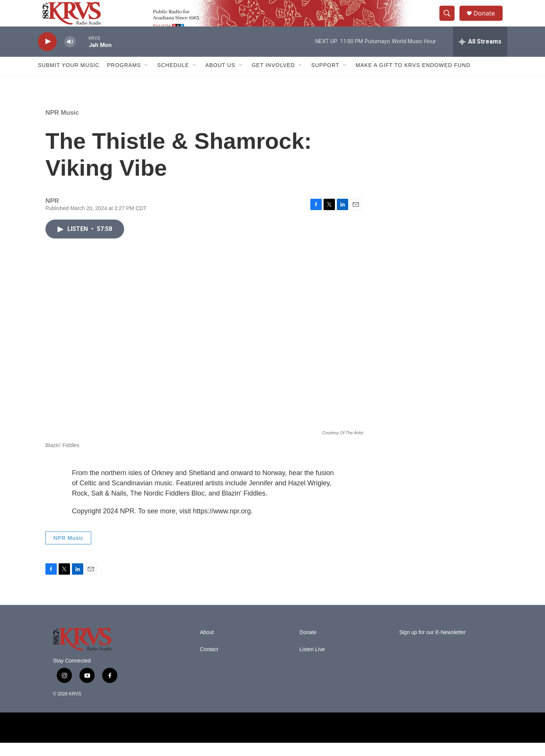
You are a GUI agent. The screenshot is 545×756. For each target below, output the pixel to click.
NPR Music (62, 126)
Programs (124, 79)
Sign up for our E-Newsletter (433, 646)
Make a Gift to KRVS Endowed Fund (413, 79)
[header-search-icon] (450, 20)
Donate (488, 20)
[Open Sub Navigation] (146, 79)
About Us (220, 79)
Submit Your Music (69, 79)
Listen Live (312, 663)
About (207, 646)
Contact (209, 663)
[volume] (70, 55)
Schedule (173, 79)
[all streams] (480, 55)
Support (325, 79)
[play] (47, 55)
